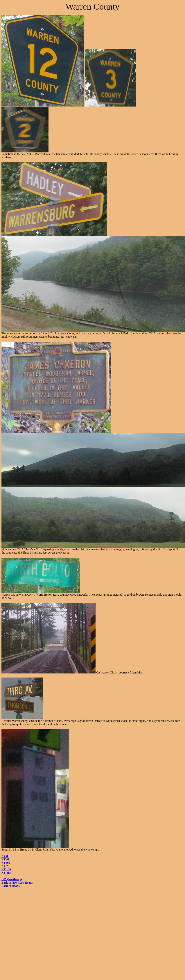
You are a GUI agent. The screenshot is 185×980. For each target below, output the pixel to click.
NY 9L (6, 859)
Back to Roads (11, 886)
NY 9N (6, 863)
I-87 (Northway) (12, 879)
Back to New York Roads (17, 883)
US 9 (4, 876)
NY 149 (6, 869)
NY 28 (5, 866)
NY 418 (6, 873)
